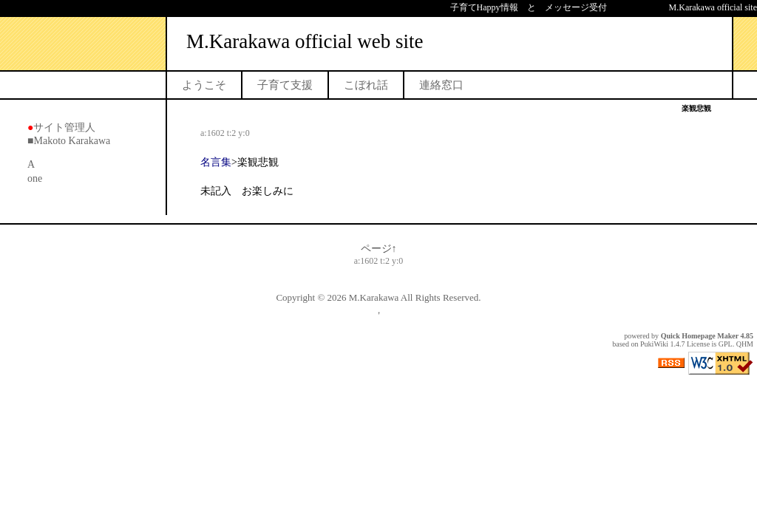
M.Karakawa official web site (305, 41)
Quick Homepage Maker (700, 336)
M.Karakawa (374, 297)
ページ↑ (379, 249)
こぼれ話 (366, 85)
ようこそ (204, 85)
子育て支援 (285, 85)
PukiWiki (654, 344)
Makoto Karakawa (72, 141)
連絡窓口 (441, 85)
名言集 (216, 162)
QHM (745, 344)
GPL (726, 344)
